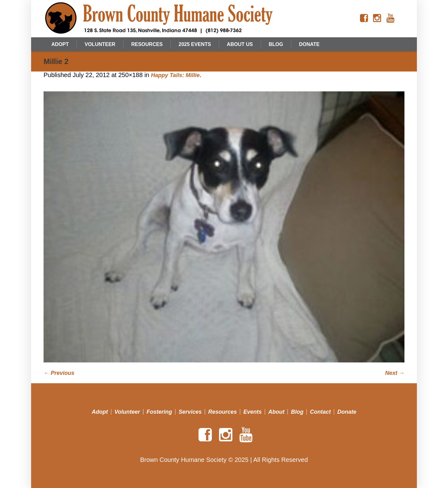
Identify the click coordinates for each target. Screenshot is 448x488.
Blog (297, 412)
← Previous (59, 373)
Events (252, 412)
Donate (347, 412)
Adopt (100, 412)
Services (190, 412)
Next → (395, 373)
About (276, 412)
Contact (320, 412)
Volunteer (127, 412)
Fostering (159, 412)
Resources (222, 412)
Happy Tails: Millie (175, 75)
